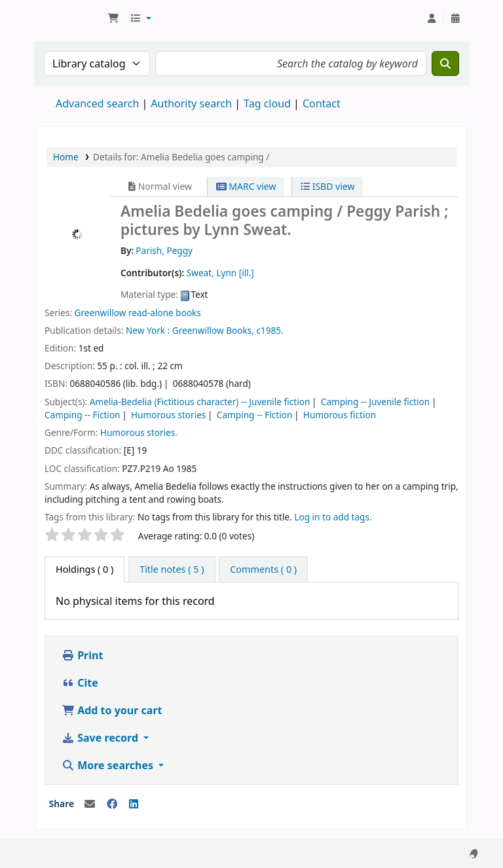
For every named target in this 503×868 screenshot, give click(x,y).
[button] (113, 18)
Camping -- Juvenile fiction (375, 402)
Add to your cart (112, 710)
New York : (148, 330)
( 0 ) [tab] (84, 569)
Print (82, 655)
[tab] (172, 570)
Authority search (191, 103)
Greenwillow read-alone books (138, 313)
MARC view (246, 186)
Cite (80, 683)
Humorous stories (168, 415)
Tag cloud (267, 103)
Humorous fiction (340, 415)
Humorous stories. (139, 432)
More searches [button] (109, 765)
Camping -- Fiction (83, 415)
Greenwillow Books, (213, 330)
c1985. (270, 330)
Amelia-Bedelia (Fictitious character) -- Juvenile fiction (200, 402)
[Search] (445, 63)
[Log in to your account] (432, 18)
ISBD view (327, 186)
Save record (101, 738)
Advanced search (97, 103)
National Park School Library (69, 18)
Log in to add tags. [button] (333, 517)
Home (66, 157)
